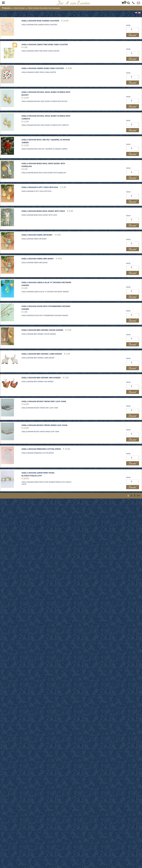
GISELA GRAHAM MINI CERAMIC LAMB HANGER (42, 354)
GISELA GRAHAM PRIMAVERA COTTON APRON (41, 449)
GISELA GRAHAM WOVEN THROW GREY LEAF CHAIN (44, 402)
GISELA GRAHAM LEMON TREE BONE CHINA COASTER (45, 45)
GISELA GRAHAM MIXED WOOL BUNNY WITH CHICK (43, 211)
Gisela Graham (19, 8)
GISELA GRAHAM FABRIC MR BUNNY (37, 235)
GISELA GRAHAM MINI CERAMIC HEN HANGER (41, 378)
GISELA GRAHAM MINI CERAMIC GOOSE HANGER (42, 330)
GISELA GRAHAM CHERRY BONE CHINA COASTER (43, 68)
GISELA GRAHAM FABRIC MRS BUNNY (38, 259)
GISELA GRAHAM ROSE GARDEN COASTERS (40, 21)
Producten (6, 8)
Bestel (133, 35)
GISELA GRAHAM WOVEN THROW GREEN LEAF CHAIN (44, 425)
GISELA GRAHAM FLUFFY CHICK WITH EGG (40, 187)
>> (138, 496)
